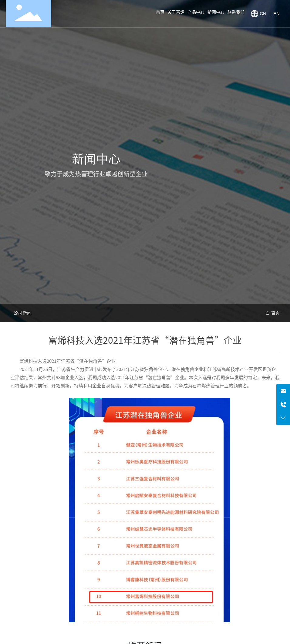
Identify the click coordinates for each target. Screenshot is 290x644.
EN (277, 13)
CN (264, 13)
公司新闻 (22, 313)
